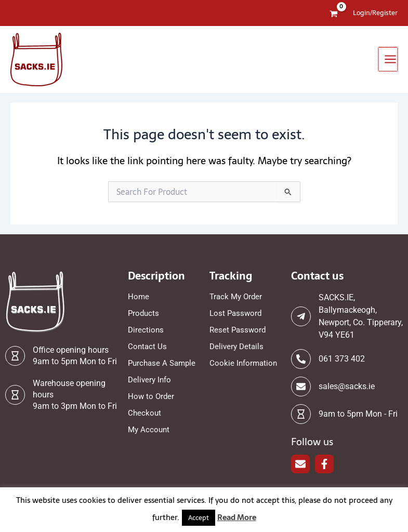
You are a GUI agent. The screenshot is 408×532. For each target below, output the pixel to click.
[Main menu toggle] (389, 59)
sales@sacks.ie (347, 386)
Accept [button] (199, 518)
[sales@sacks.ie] (301, 387)
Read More (237, 517)
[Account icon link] (375, 13)
